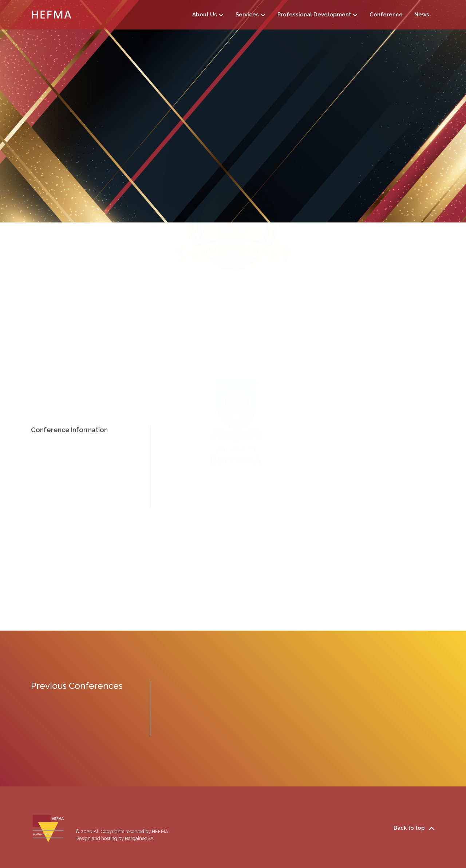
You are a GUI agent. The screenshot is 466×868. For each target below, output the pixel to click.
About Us (211, 14)
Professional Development (318, 14)
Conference (386, 15)
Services (251, 14)
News (422, 15)
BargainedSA (139, 838)
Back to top (414, 828)
